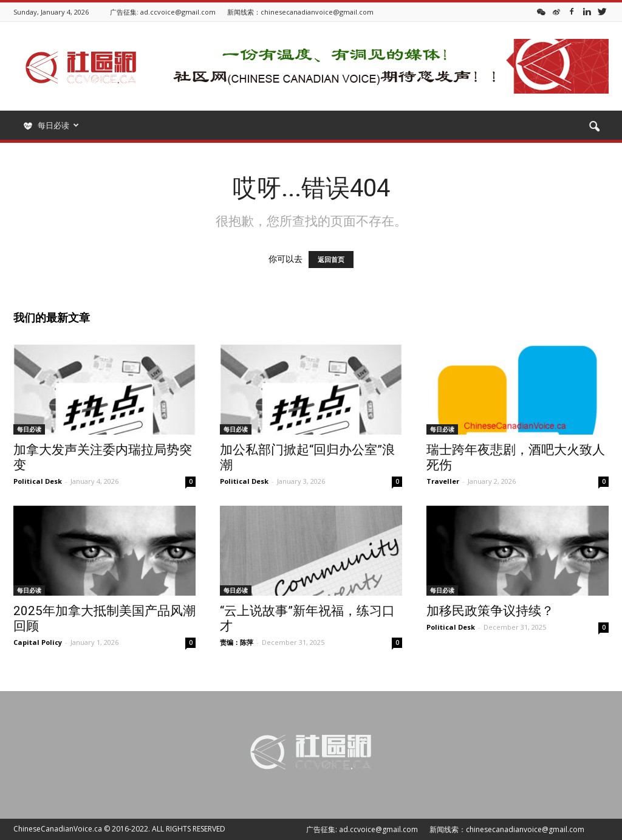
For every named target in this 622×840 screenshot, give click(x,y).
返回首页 (331, 260)
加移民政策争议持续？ (490, 611)
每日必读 (29, 429)
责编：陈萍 (237, 642)
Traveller (443, 481)
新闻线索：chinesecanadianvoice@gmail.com (300, 12)
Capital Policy (38, 642)
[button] (594, 127)
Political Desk (38, 481)
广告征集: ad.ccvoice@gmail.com (163, 12)
